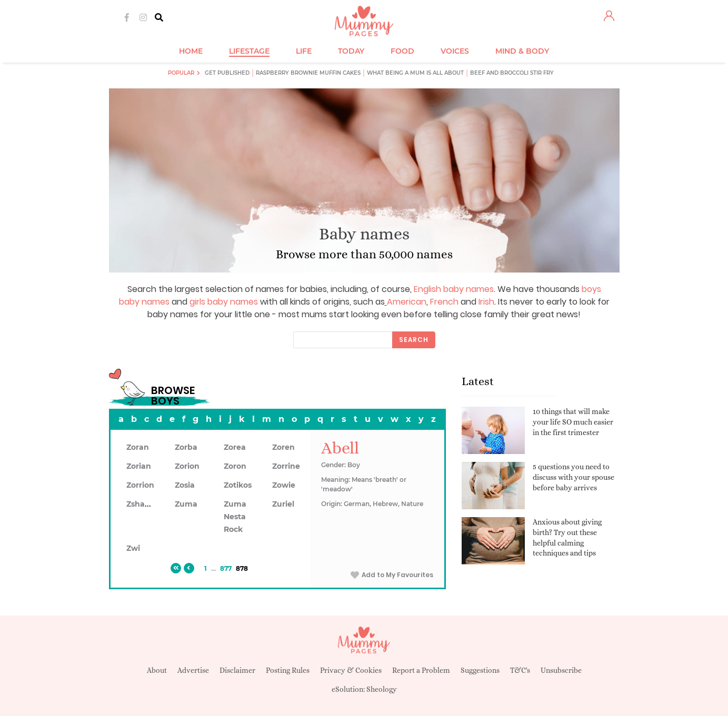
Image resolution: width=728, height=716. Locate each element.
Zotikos (238, 485)
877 (226, 568)
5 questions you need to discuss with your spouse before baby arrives (574, 477)
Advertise (193, 670)
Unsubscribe (561, 670)
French (444, 302)
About (157, 670)
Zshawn (142, 504)
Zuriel (283, 504)
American (407, 302)
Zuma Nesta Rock (235, 517)
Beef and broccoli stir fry (512, 73)
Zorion (187, 466)
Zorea (235, 447)
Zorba (186, 447)
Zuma (186, 504)
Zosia (185, 485)
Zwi (133, 548)
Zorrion (140, 485)
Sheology (382, 689)
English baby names (454, 289)
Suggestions (480, 670)
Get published (227, 73)
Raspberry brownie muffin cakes (308, 73)
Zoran (138, 447)
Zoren (283, 447)
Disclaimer (237, 670)
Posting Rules (288, 670)
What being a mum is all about (415, 73)
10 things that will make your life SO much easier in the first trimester (573, 422)
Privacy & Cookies (351, 670)
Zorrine (286, 466)
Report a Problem (421, 670)
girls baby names (224, 302)
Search (414, 340)
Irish (486, 302)
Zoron (235, 466)
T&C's (520, 670)
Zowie (284, 485)
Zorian (139, 466)
